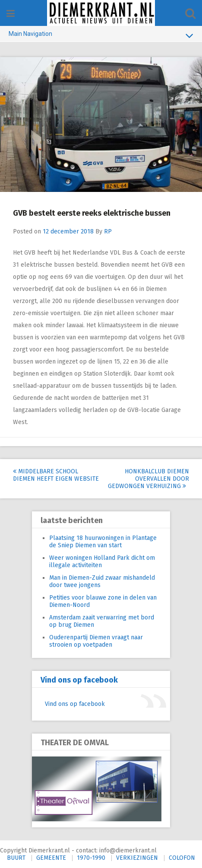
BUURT (16, 858)
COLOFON (182, 858)
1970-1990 (91, 858)
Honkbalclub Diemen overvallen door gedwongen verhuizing (148, 479)
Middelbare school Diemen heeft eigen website (56, 475)
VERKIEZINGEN (137, 858)
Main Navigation (101, 35)
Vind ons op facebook (79, 680)
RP (108, 231)
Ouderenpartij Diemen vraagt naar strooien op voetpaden (96, 641)
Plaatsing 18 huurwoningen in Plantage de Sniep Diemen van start (103, 542)
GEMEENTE (51, 858)
